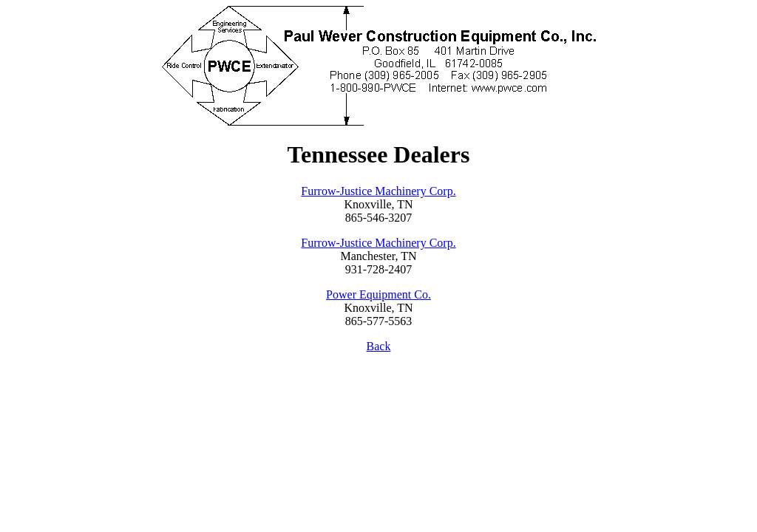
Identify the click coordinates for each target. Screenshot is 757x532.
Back (379, 346)
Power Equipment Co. (378, 294)
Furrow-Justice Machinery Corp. (378, 191)
